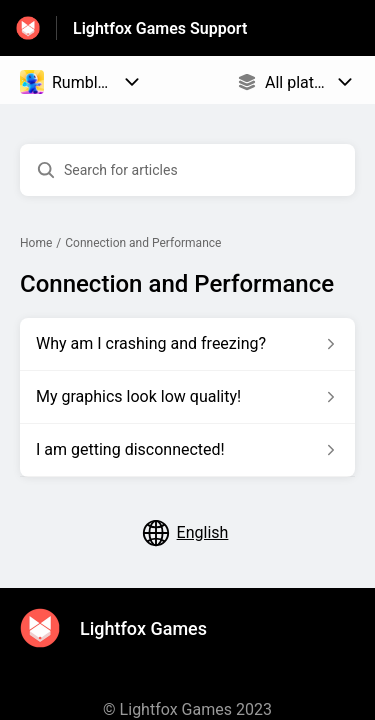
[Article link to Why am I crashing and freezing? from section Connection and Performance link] (187, 344)
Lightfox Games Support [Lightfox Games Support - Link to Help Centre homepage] (160, 28)
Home (36, 243)
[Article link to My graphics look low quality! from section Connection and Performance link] (187, 397)
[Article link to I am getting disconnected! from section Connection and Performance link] (187, 450)
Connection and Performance (143, 243)
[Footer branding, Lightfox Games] (123, 628)
